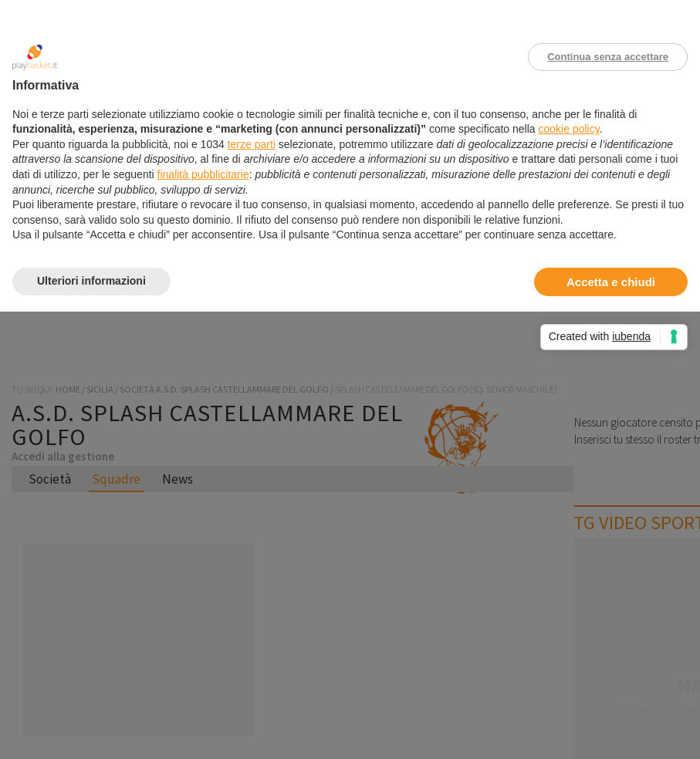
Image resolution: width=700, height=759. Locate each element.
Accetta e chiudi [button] (611, 282)
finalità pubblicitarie (203, 174)
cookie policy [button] (569, 129)
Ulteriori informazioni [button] (91, 281)
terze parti (252, 144)
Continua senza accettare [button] (608, 57)
